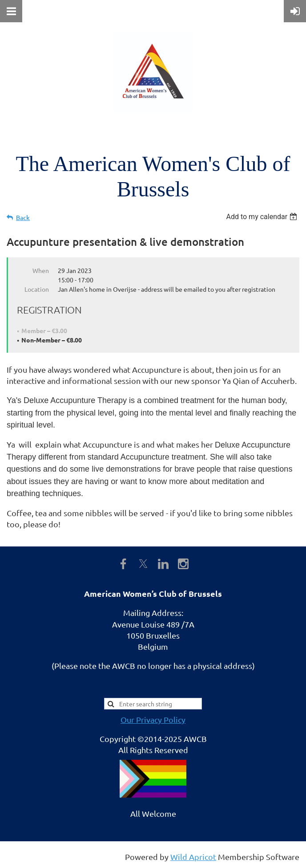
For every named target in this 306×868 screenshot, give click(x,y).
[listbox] (263, 217)
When (41, 270)
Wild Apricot (193, 857)
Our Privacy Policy (153, 719)
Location (37, 289)
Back (23, 218)
